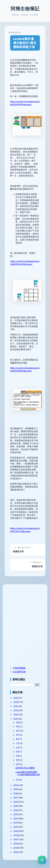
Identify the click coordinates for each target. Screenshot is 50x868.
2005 (16, 848)
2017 (16, 798)
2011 (16, 823)
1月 (18, 780)
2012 (16, 819)
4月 (18, 756)
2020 (16, 785)
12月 (18, 722)
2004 (16, 852)
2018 (16, 793)
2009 (16, 831)
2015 (16, 806)
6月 (18, 747)
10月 (18, 731)
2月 (18, 764)
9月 (18, 735)
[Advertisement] (27, 607)
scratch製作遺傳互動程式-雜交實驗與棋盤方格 (25, 43)
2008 (16, 835)
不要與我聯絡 (19, 668)
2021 (16, 719)
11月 (18, 727)
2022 (16, 714)
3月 (18, 760)
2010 (16, 827)
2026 (16, 698)
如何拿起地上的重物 (25, 768)
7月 (18, 743)
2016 (16, 802)
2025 (16, 702)
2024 (16, 706)
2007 (16, 839)
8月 (18, 739)
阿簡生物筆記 (25, 9)
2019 (16, 789)
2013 (16, 814)
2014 (16, 810)
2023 (16, 710)
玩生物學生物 (19, 672)
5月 (18, 752)
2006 (16, 844)
